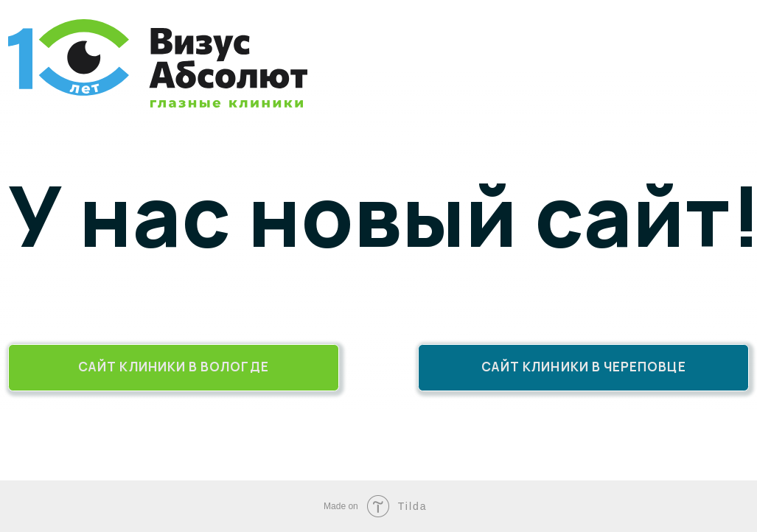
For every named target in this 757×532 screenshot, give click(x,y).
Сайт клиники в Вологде (174, 367)
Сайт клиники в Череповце (584, 367)
